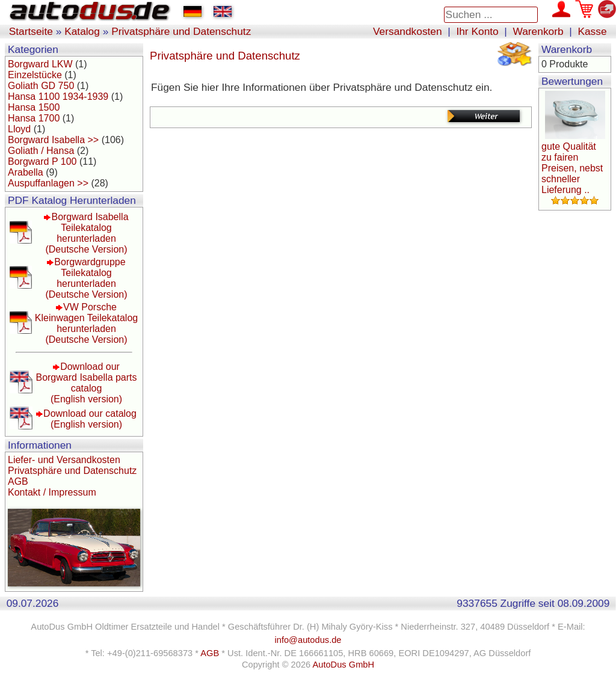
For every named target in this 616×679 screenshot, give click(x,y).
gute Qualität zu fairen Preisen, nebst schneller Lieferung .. (572, 168)
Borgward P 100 (42, 161)
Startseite (31, 31)
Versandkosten (408, 31)
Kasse (592, 31)
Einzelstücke (35, 75)
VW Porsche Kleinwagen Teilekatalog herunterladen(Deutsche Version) (86, 323)
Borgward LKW (40, 64)
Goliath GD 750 (41, 86)
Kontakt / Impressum (52, 492)
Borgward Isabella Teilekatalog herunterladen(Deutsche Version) (87, 233)
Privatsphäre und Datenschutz (181, 31)
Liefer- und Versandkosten (64, 460)
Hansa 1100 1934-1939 (58, 97)
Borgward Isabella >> (53, 140)
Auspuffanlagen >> (48, 183)
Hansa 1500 (34, 107)
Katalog (82, 31)
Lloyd (19, 129)
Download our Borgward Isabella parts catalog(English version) (86, 383)
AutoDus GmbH (343, 665)
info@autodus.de (308, 640)
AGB (18, 481)
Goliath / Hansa (41, 151)
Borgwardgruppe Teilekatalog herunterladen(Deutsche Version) (86, 278)
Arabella (26, 172)
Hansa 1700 (34, 118)
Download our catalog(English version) (90, 419)
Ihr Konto (477, 31)
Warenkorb (538, 31)
